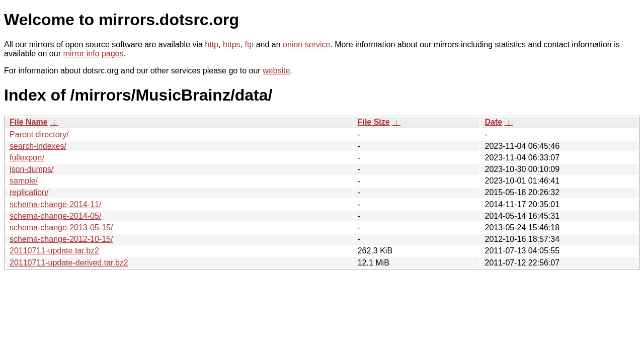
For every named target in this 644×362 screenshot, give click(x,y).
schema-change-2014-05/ (55, 216)
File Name (29, 122)
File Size (374, 122)
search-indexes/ (38, 146)
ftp (249, 44)
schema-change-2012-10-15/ (61, 239)
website (276, 71)
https (232, 44)
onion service (306, 44)
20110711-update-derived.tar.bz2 (69, 263)
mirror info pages (93, 54)
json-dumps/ (31, 169)
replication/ (29, 192)
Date (493, 122)
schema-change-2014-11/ (55, 204)
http (212, 44)
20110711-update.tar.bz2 (54, 251)
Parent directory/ (39, 134)
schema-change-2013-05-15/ (61, 228)
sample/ (24, 181)
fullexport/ (27, 158)
